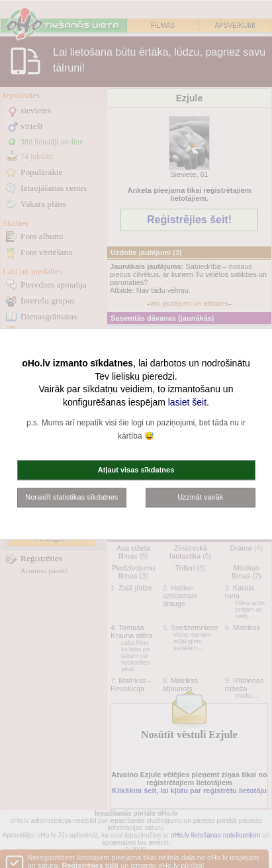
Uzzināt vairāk (200, 497)
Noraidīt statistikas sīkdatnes (71, 497)
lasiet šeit (187, 402)
